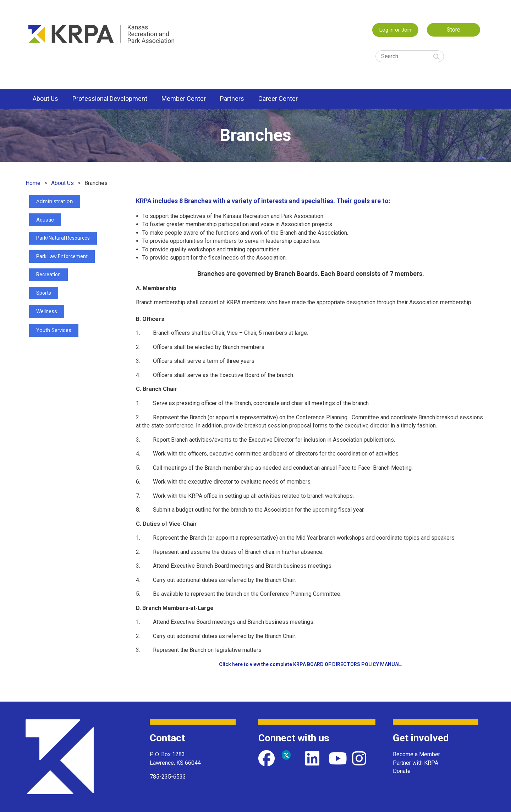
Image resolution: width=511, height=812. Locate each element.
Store (454, 30)
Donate (402, 771)
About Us (62, 183)
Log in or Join (395, 30)
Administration (55, 201)
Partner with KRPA (416, 763)
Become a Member (416, 754)
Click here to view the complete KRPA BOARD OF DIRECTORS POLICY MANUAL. (311, 664)
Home (33, 183)
